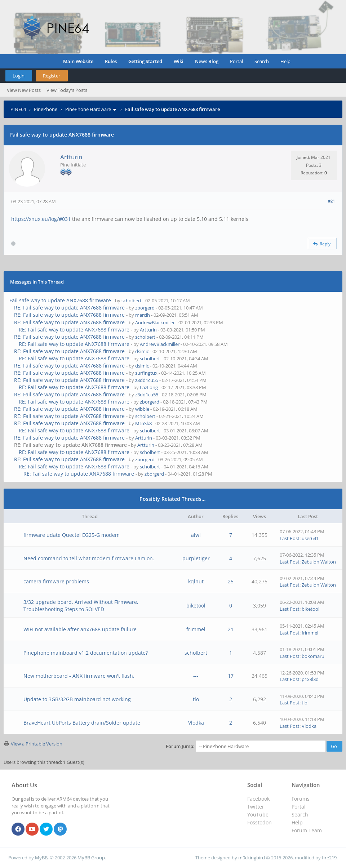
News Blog (207, 61)
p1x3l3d (310, 679)
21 (231, 629)
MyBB (41, 858)
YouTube (258, 814)
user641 (310, 538)
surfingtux (146, 373)
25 (231, 581)
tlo (196, 699)
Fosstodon (259, 822)
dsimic (142, 351)
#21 (331, 201)
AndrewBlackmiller (155, 322)
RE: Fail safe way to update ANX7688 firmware (69, 308)
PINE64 (18, 109)
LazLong (149, 387)
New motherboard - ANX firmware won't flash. (79, 676)
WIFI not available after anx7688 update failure (80, 629)
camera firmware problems (56, 581)
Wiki (179, 61)
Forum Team (307, 830)
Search (262, 61)
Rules (111, 61)
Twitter (256, 807)
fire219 (329, 858)
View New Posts (24, 90)
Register (52, 76)
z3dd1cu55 (147, 380)
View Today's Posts (67, 90)
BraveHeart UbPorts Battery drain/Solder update (82, 723)
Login (19, 76)
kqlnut (196, 581)
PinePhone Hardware (88, 109)
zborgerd (145, 308)
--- (196, 676)
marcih (143, 315)
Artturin (71, 157)
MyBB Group (91, 858)
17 (231, 676)
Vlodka (196, 723)
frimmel (196, 629)
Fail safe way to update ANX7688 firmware (60, 300)
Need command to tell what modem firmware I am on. (89, 558)
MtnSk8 (143, 423)
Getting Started (145, 61)
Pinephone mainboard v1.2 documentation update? (86, 653)
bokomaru (313, 656)
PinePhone (46, 109)
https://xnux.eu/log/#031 (41, 219)
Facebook (258, 799)
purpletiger (196, 558)
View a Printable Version (37, 744)
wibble (142, 409)
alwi (196, 535)
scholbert (132, 301)
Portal (236, 61)
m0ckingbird (252, 858)
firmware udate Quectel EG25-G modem (72, 535)
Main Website (78, 61)
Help (285, 61)
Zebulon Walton (319, 562)
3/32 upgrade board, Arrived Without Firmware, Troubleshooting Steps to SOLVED (81, 606)
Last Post (290, 538)
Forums (301, 799)
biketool (196, 606)
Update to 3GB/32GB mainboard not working (77, 699)
